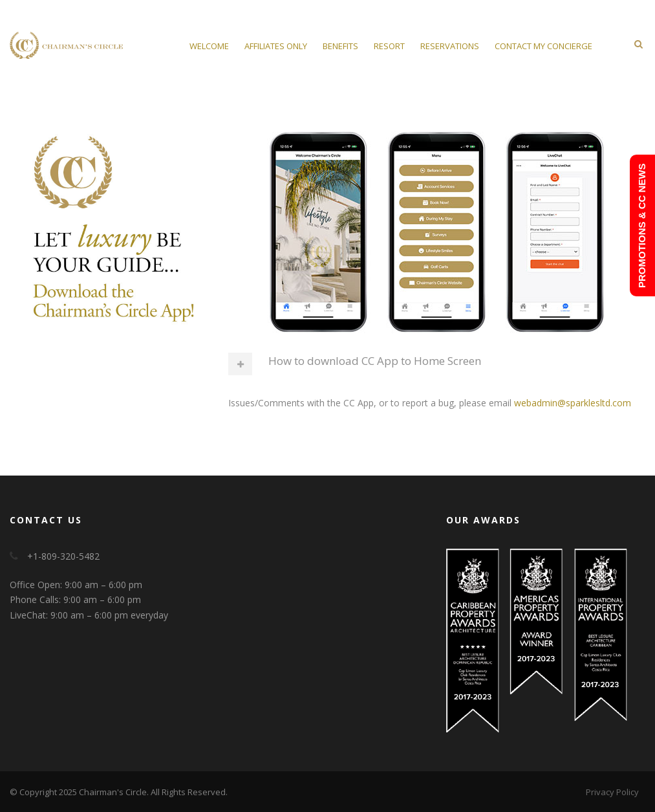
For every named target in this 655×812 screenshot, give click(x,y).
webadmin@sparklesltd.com (573, 403)
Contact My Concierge (543, 46)
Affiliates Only (276, 46)
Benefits (340, 46)
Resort (389, 46)
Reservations (450, 46)
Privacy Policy (612, 792)
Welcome (209, 46)
